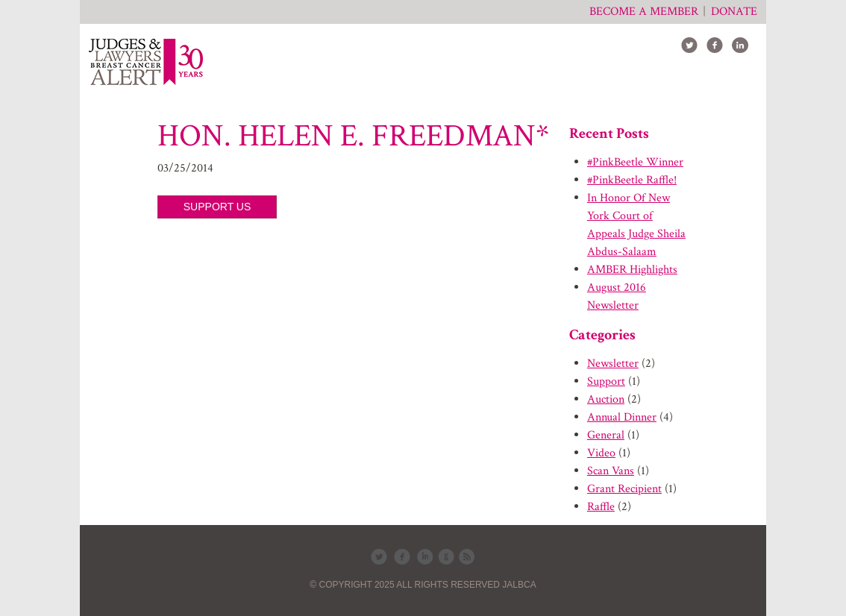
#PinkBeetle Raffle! (632, 180)
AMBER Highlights (632, 270)
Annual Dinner (622, 417)
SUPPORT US (217, 207)
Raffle (601, 507)
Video (601, 453)
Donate (734, 12)
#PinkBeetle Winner (635, 162)
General (606, 435)
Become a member (644, 12)
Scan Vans (611, 471)
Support (606, 381)
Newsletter (613, 364)
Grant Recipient (624, 489)
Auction (606, 399)
